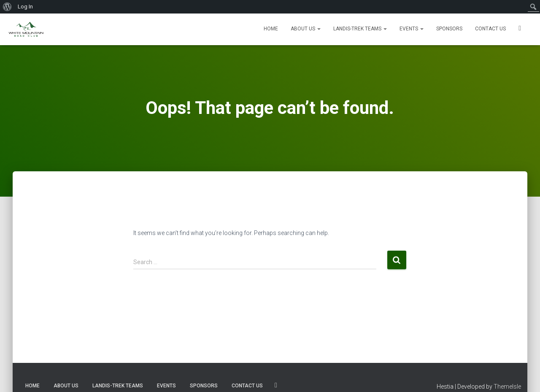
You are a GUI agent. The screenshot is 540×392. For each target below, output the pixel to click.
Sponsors (449, 29)
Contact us (490, 29)
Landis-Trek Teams (360, 29)
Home (271, 29)
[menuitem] (7, 7)
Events (412, 29)
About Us (306, 29)
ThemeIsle (507, 387)
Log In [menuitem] (25, 7)
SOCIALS (520, 29)
